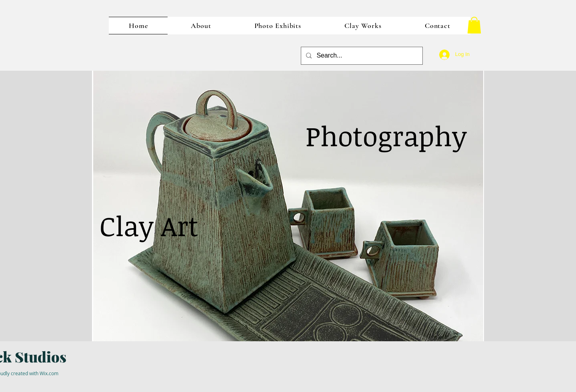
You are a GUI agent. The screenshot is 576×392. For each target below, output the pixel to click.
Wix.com (49, 373)
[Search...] (361, 56)
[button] (474, 25)
